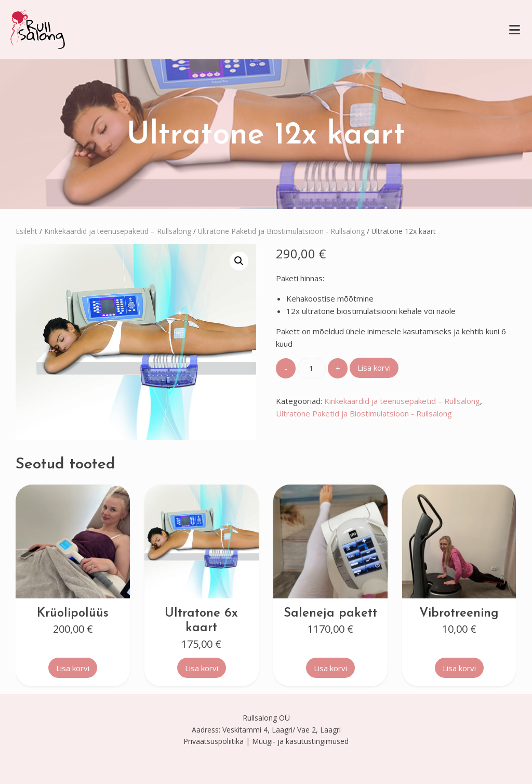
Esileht (26, 231)
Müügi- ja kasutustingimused (300, 741)
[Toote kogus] (312, 368)
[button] (239, 261)
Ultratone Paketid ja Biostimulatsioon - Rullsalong (281, 231)
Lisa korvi (374, 368)
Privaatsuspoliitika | (217, 741)
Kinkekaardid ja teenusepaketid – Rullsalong (118, 231)
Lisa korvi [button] (73, 668)
